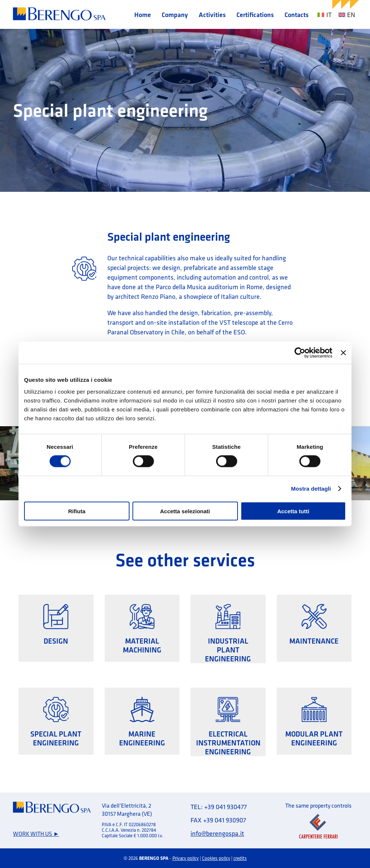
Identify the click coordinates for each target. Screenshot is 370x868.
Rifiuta (77, 511)
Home (143, 15)
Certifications (255, 15)
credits (240, 858)
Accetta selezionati (185, 511)
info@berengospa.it (217, 833)
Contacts (297, 15)
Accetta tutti (293, 511)
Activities (212, 15)
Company (175, 15)
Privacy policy (186, 858)
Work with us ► (36, 834)
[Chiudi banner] (343, 353)
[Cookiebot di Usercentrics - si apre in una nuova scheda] (300, 353)
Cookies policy (216, 858)
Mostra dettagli (311, 489)
